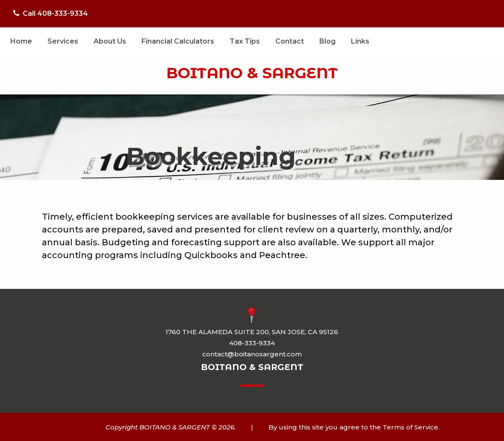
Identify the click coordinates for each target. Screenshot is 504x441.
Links (360, 41)
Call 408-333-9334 (51, 13)
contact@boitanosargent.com (252, 354)
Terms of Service (410, 427)
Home (21, 41)
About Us (110, 41)
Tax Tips (245, 41)
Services (63, 41)
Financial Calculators (178, 41)
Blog (327, 41)
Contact (290, 41)
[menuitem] (21, 41)
